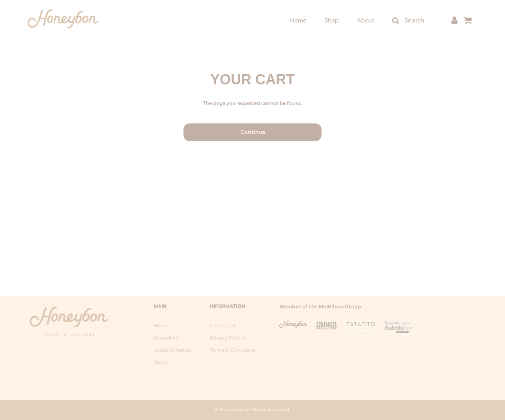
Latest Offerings (172, 350)
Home (298, 21)
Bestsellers (166, 338)
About (366, 21)
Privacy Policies (228, 338)
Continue (253, 132)
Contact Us (223, 326)
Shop (332, 21)
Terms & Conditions (233, 350)
